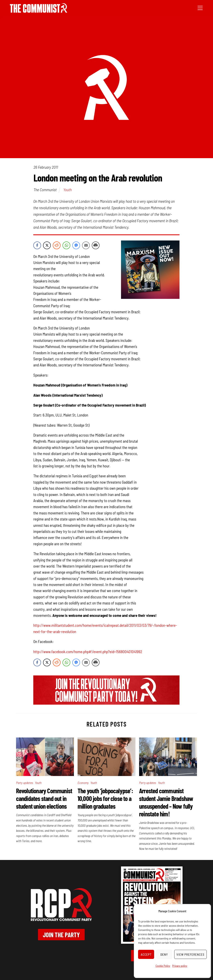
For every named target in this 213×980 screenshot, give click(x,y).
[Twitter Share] (47, 245)
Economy (83, 783)
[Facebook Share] (37, 245)
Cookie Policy (163, 966)
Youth (68, 190)
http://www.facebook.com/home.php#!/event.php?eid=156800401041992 (88, 652)
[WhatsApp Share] (66, 245)
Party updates (25, 783)
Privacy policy (180, 966)
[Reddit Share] (57, 245)
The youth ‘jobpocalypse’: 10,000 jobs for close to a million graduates (105, 798)
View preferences (190, 954)
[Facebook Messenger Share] (76, 245)
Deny (164, 954)
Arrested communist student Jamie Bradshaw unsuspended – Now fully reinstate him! (166, 802)
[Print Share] (96, 245)
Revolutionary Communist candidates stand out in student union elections (44, 798)
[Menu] (200, 8)
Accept (146, 954)
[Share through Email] (86, 245)
